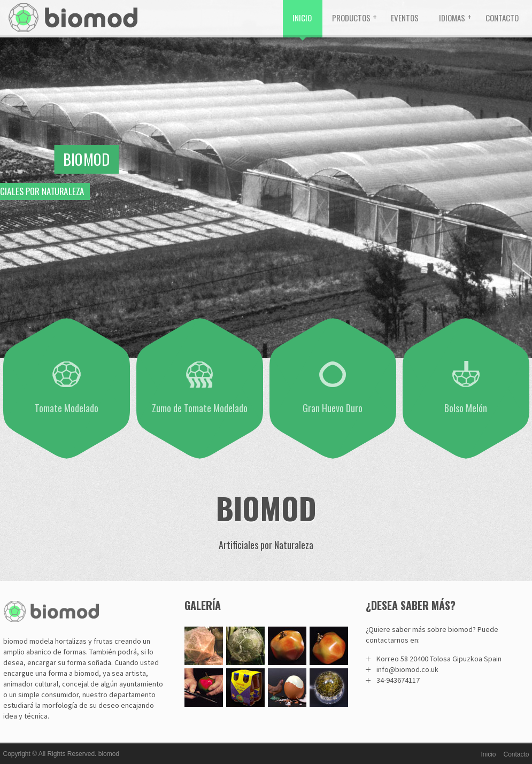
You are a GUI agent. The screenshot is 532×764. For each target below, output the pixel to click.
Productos (351, 18)
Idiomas (452, 18)
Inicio (302, 18)
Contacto (502, 18)
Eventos (405, 18)
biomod (109, 754)
